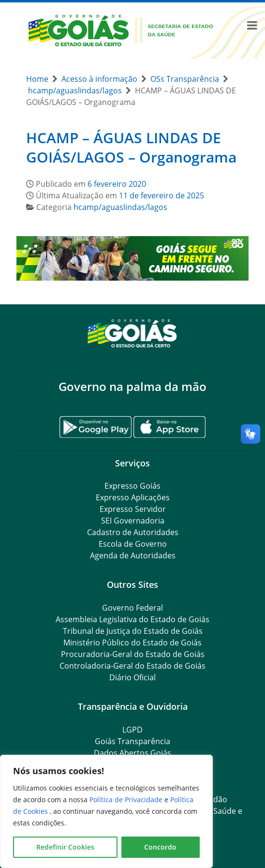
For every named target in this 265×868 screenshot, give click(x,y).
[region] (106, 811)
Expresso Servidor (133, 509)
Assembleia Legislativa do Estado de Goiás (132, 619)
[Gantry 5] (132, 333)
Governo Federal (132, 608)
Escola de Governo (133, 544)
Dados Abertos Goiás (132, 753)
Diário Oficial (132, 677)
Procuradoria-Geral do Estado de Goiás (133, 654)
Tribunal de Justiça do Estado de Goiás (133, 631)
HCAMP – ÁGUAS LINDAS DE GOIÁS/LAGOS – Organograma (131, 147)
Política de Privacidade (127, 800)
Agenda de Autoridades (133, 555)
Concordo (160, 847)
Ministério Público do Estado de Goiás (132, 643)
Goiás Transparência (132, 741)
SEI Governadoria (133, 521)
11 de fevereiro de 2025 (162, 195)
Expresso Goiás (132, 486)
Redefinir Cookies (65, 847)
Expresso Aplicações (133, 497)
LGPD (132, 730)
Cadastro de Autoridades (133, 532)
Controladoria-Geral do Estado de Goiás (132, 666)
